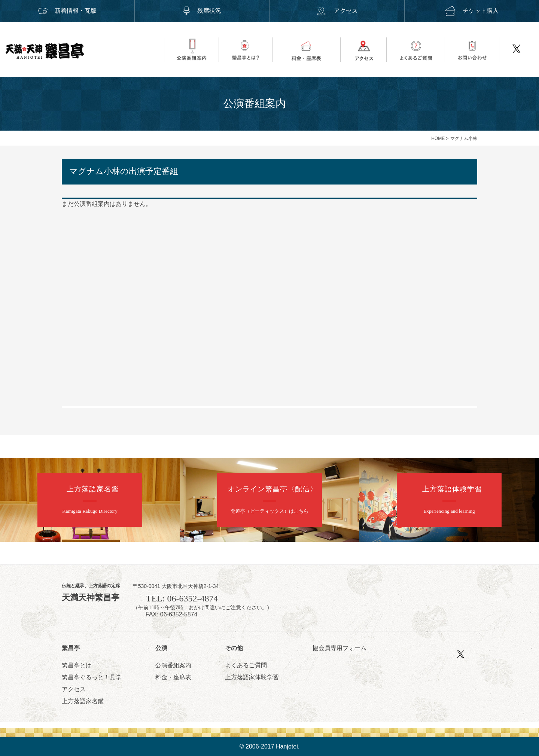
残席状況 (202, 11)
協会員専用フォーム (339, 648)
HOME (438, 138)
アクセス (337, 11)
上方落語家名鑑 (83, 701)
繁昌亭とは (77, 665)
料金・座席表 (173, 677)
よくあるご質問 (246, 665)
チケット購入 (472, 11)
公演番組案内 (173, 665)
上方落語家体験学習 (252, 677)
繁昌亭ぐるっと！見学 (92, 677)
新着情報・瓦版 (67, 11)
